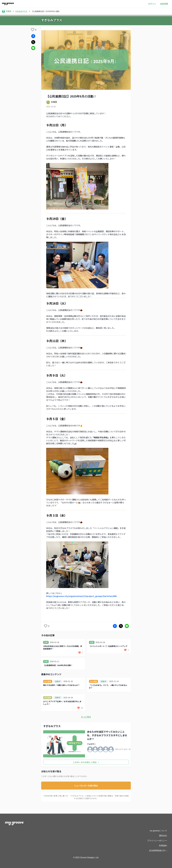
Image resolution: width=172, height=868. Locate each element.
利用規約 (163, 846)
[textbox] (86, 369)
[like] (33, 30)
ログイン (152, 4)
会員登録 (164, 4)
